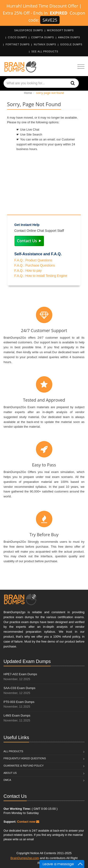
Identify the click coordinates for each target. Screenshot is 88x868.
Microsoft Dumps (61, 30)
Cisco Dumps (18, 37)
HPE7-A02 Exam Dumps (20, 674)
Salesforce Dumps (29, 30)
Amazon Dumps (69, 37)
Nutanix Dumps (45, 45)
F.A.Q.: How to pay (28, 271)
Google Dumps (71, 45)
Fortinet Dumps (18, 45)
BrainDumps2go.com (25, 858)
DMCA (7, 780)
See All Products (45, 52)
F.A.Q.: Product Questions (33, 260)
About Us (10, 773)
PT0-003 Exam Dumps (19, 702)
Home (28, 93)
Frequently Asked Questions (25, 758)
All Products (13, 751)
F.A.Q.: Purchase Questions (35, 265)
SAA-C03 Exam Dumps (19, 688)
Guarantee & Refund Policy (24, 766)
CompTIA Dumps (43, 37)
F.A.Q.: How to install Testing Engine (41, 276)
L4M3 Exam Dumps (17, 715)
